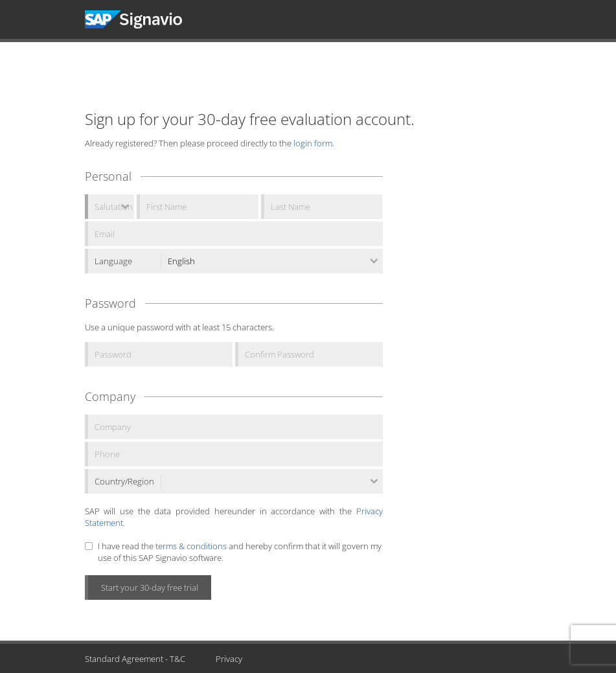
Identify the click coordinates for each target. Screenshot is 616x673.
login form (313, 143)
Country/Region (124, 481)
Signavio (145, 19)
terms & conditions (191, 546)
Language (113, 261)
